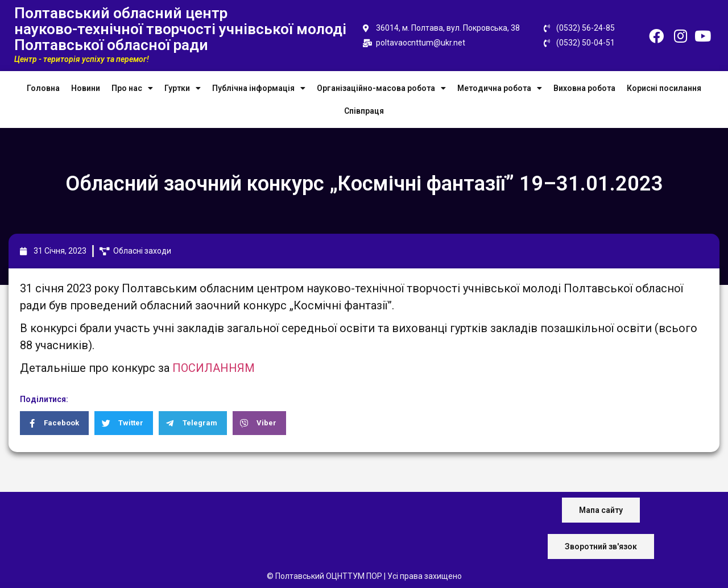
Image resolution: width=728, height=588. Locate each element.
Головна (43, 88)
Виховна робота (584, 88)
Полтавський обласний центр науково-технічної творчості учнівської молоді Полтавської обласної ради (180, 29)
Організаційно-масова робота (381, 88)
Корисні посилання (664, 88)
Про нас (132, 88)
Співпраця (364, 111)
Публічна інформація (259, 88)
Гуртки (183, 88)
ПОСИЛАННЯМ (214, 368)
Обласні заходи (142, 251)
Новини (86, 88)
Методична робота (500, 88)
